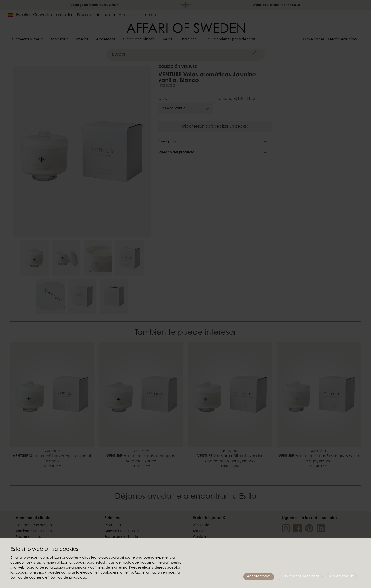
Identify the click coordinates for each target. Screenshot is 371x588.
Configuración (342, 577)
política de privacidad (69, 578)
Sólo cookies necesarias (300, 577)
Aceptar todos (259, 577)
